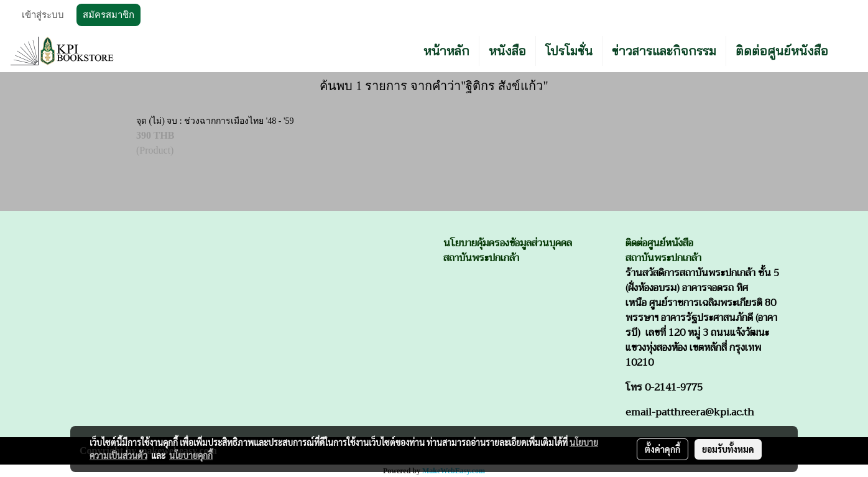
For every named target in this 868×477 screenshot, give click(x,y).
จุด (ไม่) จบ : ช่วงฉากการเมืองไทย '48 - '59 (215, 121)
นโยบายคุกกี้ (191, 455)
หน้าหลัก (446, 51)
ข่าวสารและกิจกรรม (664, 51)
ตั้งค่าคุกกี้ (663, 449)
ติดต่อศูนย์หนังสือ (782, 51)
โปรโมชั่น (569, 51)
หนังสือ (507, 51)
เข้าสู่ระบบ (43, 15)
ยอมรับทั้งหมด (728, 449)
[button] (849, 51)
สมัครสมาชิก (108, 15)
